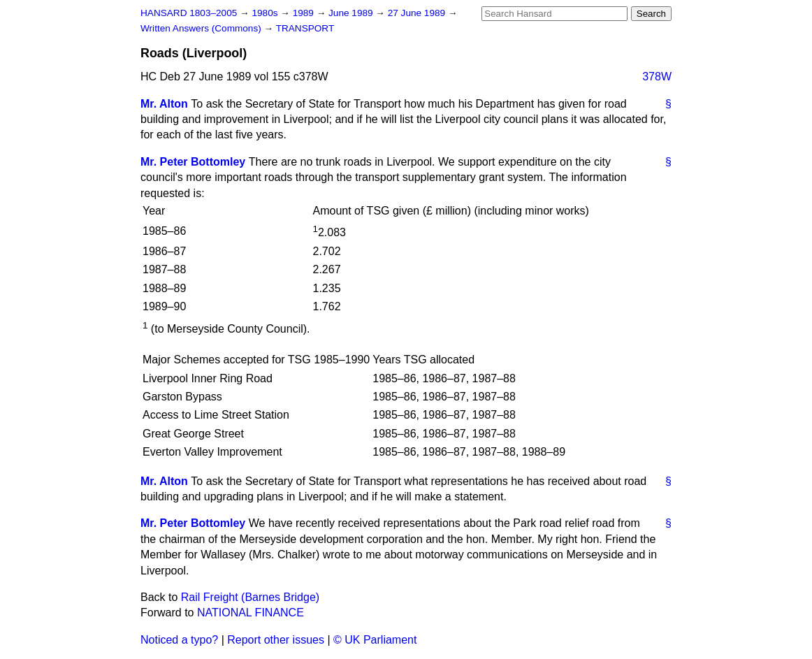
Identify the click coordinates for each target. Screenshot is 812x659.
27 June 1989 (418, 13)
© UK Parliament (375, 640)
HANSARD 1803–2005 (189, 13)
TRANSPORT (305, 28)
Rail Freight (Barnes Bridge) (250, 597)
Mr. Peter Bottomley (193, 162)
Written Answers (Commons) (202, 28)
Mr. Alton (164, 104)
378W (657, 77)
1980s (266, 13)
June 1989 (352, 13)
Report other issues (276, 640)
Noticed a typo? (179, 640)
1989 (305, 13)
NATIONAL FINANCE (251, 613)
